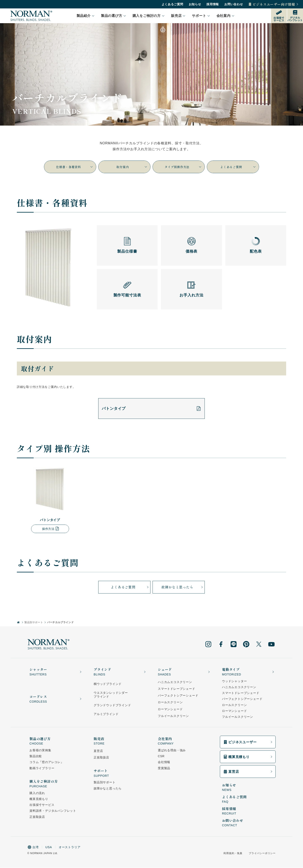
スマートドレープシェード (177, 689)
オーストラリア (70, 848)
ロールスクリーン (170, 703)
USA (49, 848)
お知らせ (197, 4)
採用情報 (215, 4)
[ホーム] (19, 623)
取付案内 (131, 167)
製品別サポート (34, 623)
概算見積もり (39, 799)
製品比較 (36, 757)
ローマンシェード (170, 709)
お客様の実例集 (40, 751)
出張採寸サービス (42, 805)
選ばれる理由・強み (172, 751)
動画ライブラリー (42, 768)
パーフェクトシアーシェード (178, 696)
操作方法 (51, 529)
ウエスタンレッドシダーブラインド (111, 695)
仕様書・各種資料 (72, 167)
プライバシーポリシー (262, 854)
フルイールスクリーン (173, 716)
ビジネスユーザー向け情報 (276, 4)
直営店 (98, 751)
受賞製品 (164, 768)
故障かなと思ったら (184, 587)
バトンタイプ (152, 409)
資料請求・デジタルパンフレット (53, 811)
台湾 (33, 848)
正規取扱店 (37, 817)
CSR (161, 757)
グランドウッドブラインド (112, 706)
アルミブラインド (106, 714)
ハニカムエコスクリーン (175, 682)
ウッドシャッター (234, 682)
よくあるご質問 (174, 4)
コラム (47, 762)
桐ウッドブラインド (108, 684)
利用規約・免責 (233, 854)
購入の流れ (37, 793)
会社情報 (164, 762)
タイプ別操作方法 (184, 167)
